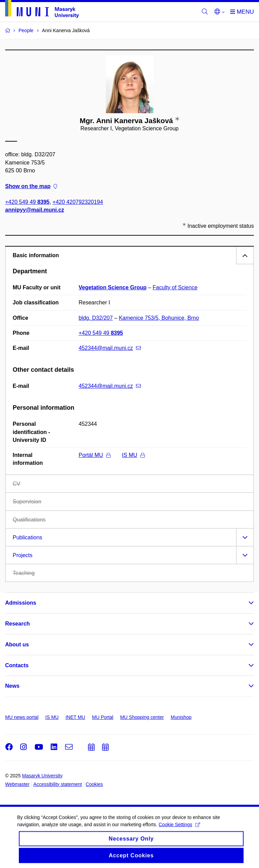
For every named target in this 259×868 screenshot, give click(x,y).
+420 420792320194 (78, 202)
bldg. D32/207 (96, 318)
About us (17, 645)
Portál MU (95, 455)
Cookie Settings (179, 829)
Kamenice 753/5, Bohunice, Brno (159, 318)
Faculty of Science (175, 287)
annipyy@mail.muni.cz (35, 210)
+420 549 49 (27, 202)
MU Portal (102, 717)
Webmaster (17, 784)
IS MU (133, 455)
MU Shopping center (142, 717)
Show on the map (31, 186)
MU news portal (22, 717)
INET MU (75, 717)
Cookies (94, 784)
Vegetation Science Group (113, 287)
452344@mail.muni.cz (110, 348)
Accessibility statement (58, 784)
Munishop (181, 717)
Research (17, 624)
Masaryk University (42, 776)
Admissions (21, 603)
